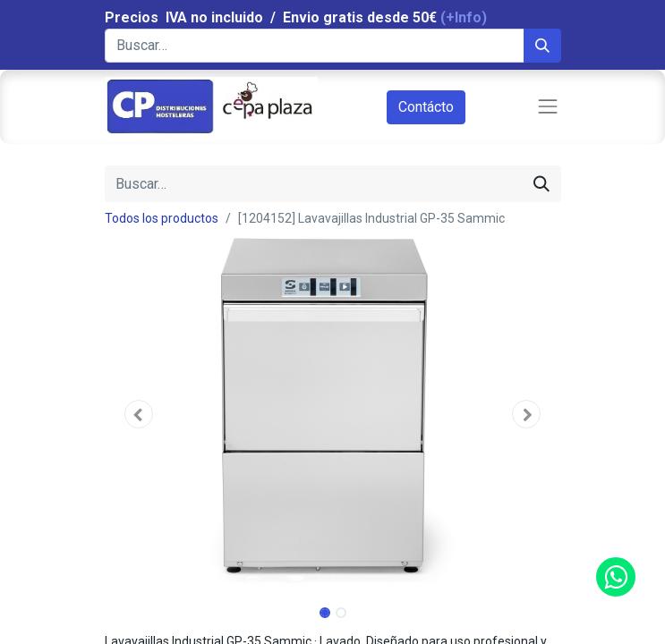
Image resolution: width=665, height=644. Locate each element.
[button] (139, 414)
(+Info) (464, 17)
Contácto (426, 107)
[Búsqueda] (542, 46)
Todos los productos (162, 218)
